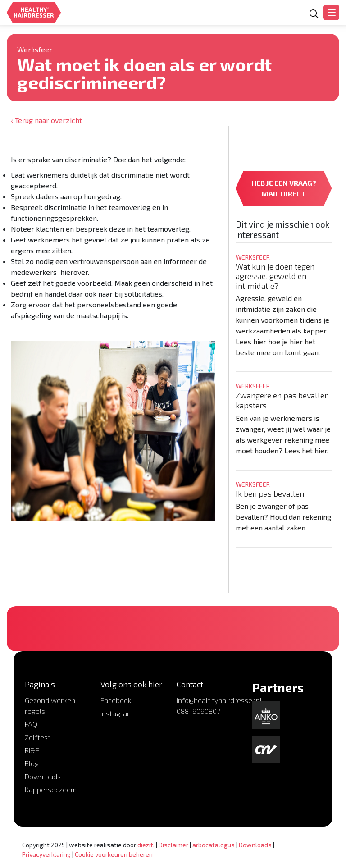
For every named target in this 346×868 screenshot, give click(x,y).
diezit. (146, 845)
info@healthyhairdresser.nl (219, 700)
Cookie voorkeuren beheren (114, 854)
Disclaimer (173, 845)
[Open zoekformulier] (314, 14)
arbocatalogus (214, 845)
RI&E (32, 750)
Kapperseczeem (51, 789)
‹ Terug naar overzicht (46, 120)
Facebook (116, 700)
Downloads (43, 776)
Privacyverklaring (46, 854)
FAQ (31, 724)
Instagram (117, 713)
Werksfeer (35, 49)
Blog (32, 763)
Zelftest (38, 737)
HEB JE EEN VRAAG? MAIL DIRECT (284, 188)
